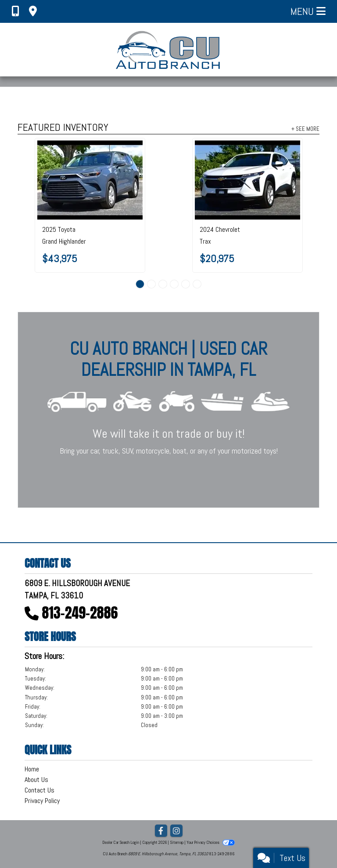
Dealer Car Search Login (121, 842)
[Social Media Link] (176, 831)
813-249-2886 (80, 613)
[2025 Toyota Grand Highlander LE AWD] (90, 180)
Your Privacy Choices (211, 842)
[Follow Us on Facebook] (161, 831)
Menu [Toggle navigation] (308, 11)
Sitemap (177, 842)
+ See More (305, 129)
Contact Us (39, 790)
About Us (36, 780)
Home (32, 769)
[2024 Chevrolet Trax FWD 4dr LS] (247, 180)
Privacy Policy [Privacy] (42, 801)
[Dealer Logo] (169, 50)
